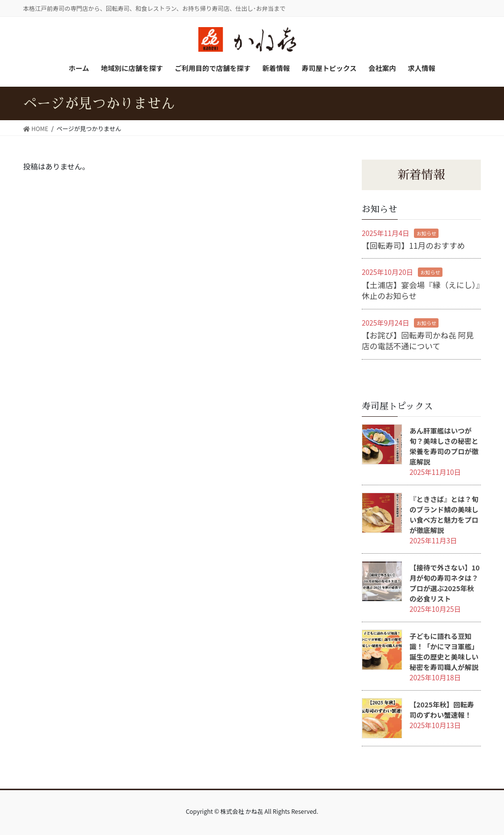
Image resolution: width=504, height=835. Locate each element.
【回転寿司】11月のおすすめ (413, 245)
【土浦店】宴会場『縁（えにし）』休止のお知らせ (421, 290)
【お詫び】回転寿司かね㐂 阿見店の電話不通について (418, 340)
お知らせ (426, 233)
